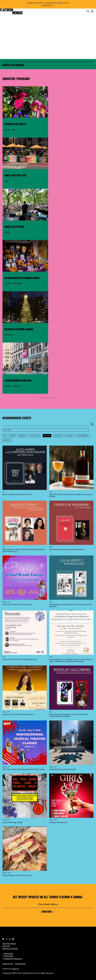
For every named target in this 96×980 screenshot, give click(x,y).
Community (23, 436)
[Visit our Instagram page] (10, 939)
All (5, 436)
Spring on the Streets (15, 124)
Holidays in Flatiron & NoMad (19, 329)
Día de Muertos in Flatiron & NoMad (22, 278)
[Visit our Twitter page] (7, 939)
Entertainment (82, 436)
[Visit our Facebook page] (3, 939)
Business (69, 436)
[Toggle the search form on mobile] (88, 11)
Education (58, 436)
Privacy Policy (20, 964)
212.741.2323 (9, 954)
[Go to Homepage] (11, 11)
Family (12, 436)
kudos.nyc (15, 969)
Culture (47, 436)
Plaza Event (35, 436)
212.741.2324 (9, 956)
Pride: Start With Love (15, 175)
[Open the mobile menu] (92, 11)
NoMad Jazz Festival (14, 227)
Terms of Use (8, 964)
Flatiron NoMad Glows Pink (18, 381)
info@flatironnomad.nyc (13, 959)
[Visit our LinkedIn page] (13, 939)
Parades (7, 440)
